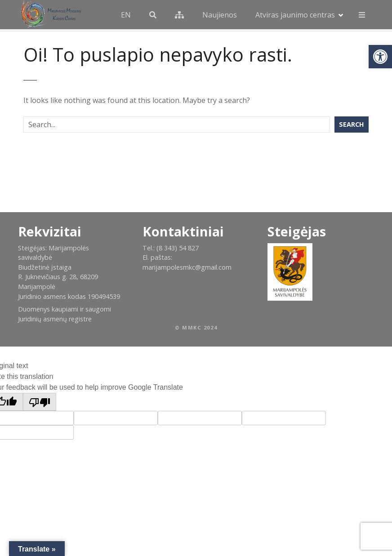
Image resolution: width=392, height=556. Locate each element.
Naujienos (220, 15)
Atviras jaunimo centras (295, 15)
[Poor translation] (40, 402)
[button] (380, 57)
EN (126, 15)
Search (352, 124)
